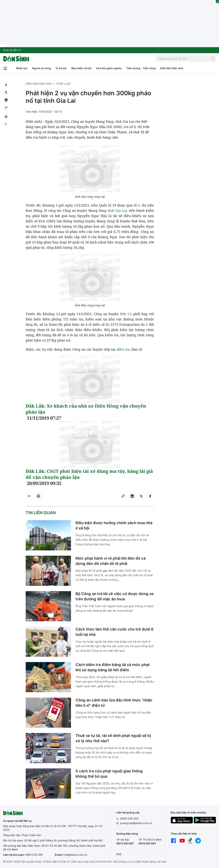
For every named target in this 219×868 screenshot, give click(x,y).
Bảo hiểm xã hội (81, 68)
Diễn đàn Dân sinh (172, 68)
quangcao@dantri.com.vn (136, 823)
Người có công (42, 68)
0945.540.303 (129, 818)
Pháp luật (64, 84)
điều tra (123, 349)
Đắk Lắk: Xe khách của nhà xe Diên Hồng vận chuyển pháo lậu (86, 409)
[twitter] (6, 92)
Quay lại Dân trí (12, 50)
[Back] (6, 124)
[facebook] (6, 85)
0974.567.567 (147, 843)
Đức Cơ (126, 314)
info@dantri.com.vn (75, 855)
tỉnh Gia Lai (117, 210)
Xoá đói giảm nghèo (109, 68)
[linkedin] (6, 100)
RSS (119, 854)
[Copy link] (6, 108)
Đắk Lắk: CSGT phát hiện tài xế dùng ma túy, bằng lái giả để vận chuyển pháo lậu (89, 474)
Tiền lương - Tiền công (141, 68)
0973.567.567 (125, 843)
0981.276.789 (34, 855)
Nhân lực (22, 68)
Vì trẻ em (61, 68)
